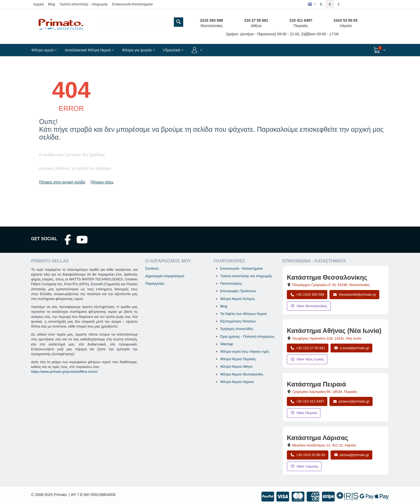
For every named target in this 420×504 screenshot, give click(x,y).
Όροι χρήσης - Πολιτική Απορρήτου (247, 336)
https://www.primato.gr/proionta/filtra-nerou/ (64, 372)
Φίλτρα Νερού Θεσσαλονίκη (242, 374)
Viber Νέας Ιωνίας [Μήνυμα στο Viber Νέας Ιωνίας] (307, 359)
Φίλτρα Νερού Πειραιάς (238, 359)
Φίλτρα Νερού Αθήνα (236, 366)
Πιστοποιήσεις (231, 283)
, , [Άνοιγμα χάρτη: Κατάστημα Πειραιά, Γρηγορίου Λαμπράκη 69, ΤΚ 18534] (325, 392)
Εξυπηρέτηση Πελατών (238, 321)
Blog (52, 4)
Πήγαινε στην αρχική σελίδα (62, 182)
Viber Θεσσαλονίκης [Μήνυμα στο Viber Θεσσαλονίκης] (309, 306)
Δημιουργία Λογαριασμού (165, 276)
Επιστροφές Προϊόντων (238, 291)
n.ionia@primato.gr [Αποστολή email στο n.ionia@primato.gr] (351, 348)
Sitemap (227, 344)
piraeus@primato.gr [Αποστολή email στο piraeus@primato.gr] (351, 401)
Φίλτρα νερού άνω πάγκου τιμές (245, 351)
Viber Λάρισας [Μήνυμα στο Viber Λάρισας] (304, 466)
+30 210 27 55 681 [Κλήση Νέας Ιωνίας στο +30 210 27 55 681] (308, 348)
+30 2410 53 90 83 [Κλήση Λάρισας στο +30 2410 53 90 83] (308, 455)
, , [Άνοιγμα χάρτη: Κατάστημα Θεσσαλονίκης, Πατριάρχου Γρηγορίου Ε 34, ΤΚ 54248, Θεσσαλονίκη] (331, 285)
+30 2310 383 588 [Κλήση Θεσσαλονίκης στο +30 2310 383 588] (307, 294)
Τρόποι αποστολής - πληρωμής (84, 4)
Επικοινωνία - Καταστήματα (241, 268)
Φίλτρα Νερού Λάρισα (237, 382)
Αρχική (39, 4)
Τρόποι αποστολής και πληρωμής (246, 276)
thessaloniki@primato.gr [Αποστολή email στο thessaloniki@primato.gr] (354, 294)
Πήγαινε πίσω (102, 182)
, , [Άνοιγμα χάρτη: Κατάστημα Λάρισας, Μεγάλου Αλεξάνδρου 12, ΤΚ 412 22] (324, 445)
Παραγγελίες (155, 283)
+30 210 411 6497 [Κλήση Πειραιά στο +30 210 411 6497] (307, 401)
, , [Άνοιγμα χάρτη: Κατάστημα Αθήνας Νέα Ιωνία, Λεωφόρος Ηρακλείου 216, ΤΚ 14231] (327, 338)
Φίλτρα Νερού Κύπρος (238, 299)
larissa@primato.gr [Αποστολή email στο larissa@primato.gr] (351, 455)
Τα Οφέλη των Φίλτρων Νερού (243, 314)
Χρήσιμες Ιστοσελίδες (237, 329)
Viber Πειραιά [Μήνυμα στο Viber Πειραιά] (304, 413)
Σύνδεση (152, 268)
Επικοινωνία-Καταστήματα (132, 4)
